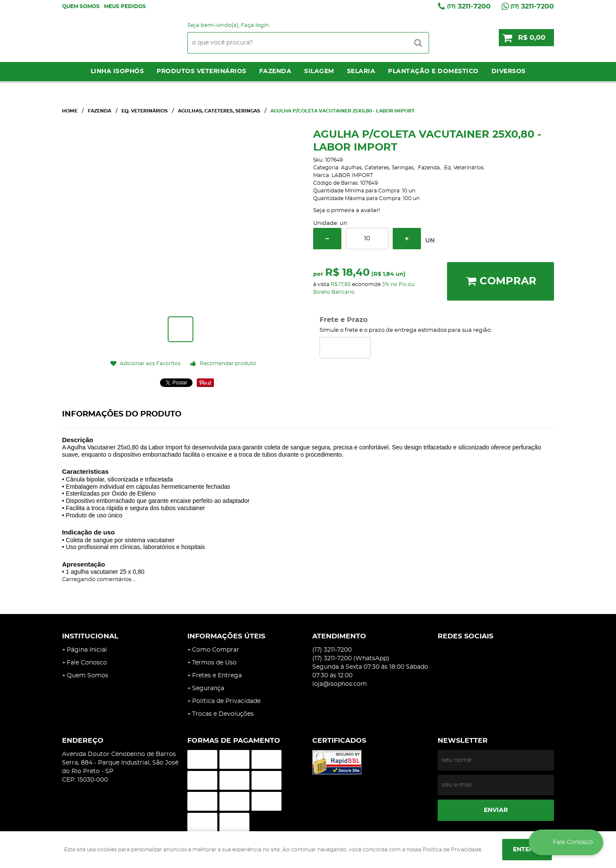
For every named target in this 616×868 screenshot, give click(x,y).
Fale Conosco (87, 663)
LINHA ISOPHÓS (117, 71)
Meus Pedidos (125, 6)
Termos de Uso (214, 663)
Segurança (208, 688)
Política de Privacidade (226, 701)
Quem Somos (81, 6)
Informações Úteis (226, 636)
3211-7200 (469, 6)
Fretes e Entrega (217, 676)
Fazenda (275, 71)
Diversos (509, 71)
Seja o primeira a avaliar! (346, 211)
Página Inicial (87, 650)
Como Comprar (216, 650)
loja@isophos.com (340, 684)
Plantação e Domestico (433, 71)
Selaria (361, 71)
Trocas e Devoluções (223, 714)
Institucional (90, 636)
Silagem (319, 71)
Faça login (255, 25)
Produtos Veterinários (201, 71)
